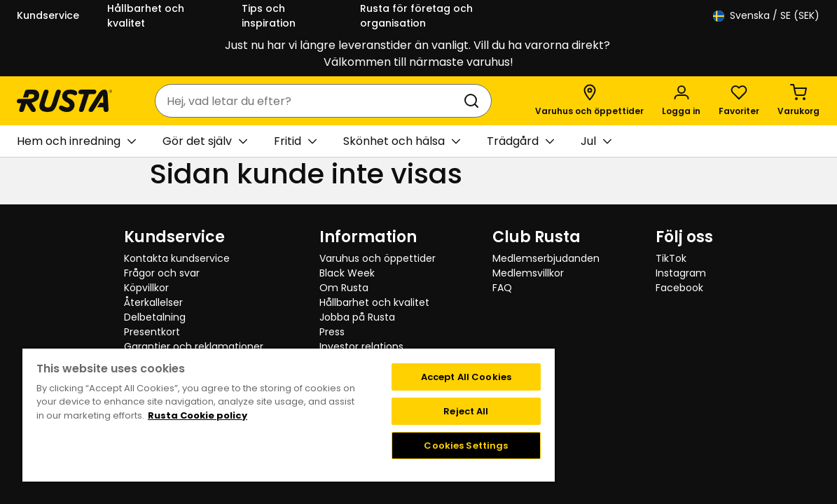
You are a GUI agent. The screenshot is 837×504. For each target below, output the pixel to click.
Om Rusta (344, 288)
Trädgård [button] (520, 141)
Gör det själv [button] (205, 141)
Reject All (427, 411)
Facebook (679, 288)
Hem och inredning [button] (76, 141)
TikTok (671, 258)
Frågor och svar (162, 273)
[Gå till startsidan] (64, 101)
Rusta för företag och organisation (416, 16)
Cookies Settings (427, 446)
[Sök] (474, 101)
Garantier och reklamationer (194, 346)
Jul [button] (596, 141)
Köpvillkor (146, 288)
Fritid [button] (295, 141)
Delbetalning (155, 317)
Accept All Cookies (426, 377)
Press (332, 332)
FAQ (502, 288)
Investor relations (361, 346)
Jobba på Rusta (357, 317)
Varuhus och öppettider (378, 258)
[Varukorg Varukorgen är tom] (798, 101)
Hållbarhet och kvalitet (146, 16)
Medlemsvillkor (528, 273)
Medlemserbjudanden (546, 258)
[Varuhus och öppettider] (589, 101)
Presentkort (152, 332)
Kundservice (48, 15)
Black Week (347, 273)
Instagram (681, 273)
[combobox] (309, 101)
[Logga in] (681, 101)
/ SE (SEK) (766, 16)
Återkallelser (153, 302)
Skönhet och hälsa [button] (402, 141)
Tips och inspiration (269, 16)
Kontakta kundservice (177, 258)
